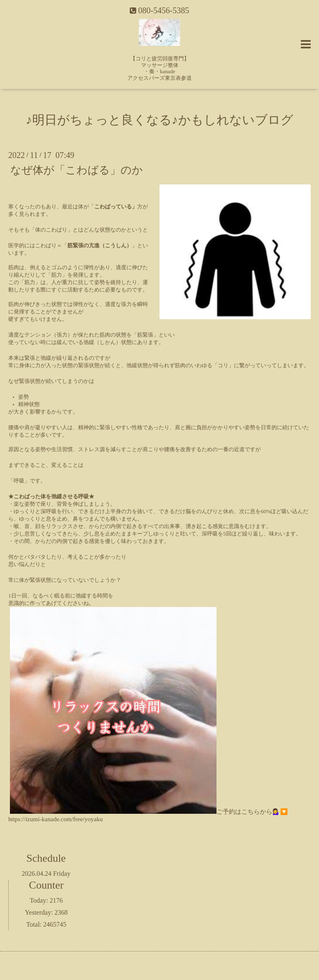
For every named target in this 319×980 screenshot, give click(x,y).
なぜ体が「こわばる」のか (77, 170)
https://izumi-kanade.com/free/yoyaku (56, 819)
